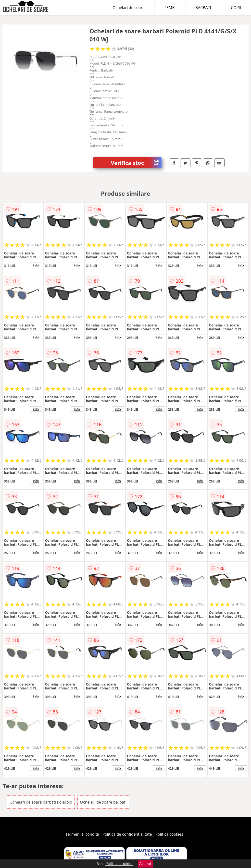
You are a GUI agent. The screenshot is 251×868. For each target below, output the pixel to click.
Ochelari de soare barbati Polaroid (41, 802)
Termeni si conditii (82, 834)
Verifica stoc (136, 163)
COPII (236, 8)
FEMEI (170, 8)
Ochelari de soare (129, 8)
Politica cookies (169, 834)
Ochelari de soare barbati (103, 802)
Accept (145, 864)
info (36, 265)
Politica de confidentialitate (127, 834)
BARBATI (203, 8)
